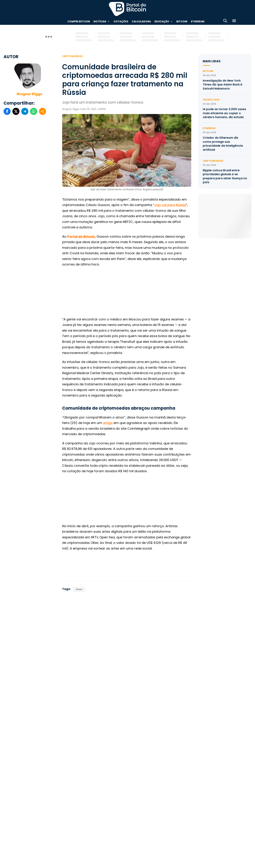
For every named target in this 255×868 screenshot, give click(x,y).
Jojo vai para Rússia (170, 205)
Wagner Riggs (29, 94)
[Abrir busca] (225, 21)
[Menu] (234, 21)
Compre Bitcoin (79, 21)
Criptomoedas (72, 56)
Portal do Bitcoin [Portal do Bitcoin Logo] (127, 9)
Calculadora (141, 21)
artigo (108, 423)
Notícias (100, 21)
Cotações (121, 21)
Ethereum (198, 21)
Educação (162, 21)
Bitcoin (182, 21)
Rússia (79, 589)
